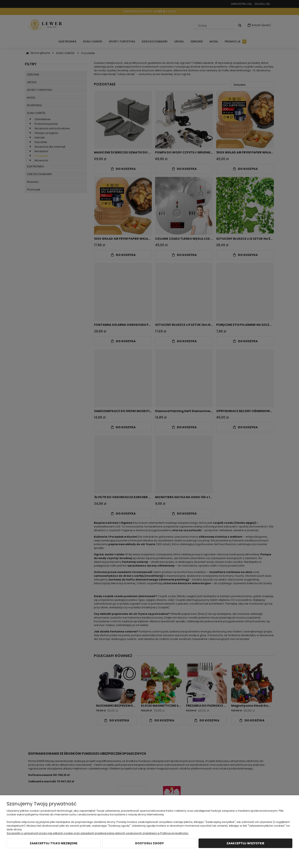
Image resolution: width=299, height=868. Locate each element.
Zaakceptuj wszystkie (245, 843)
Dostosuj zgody (149, 843)
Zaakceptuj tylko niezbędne (54, 843)
